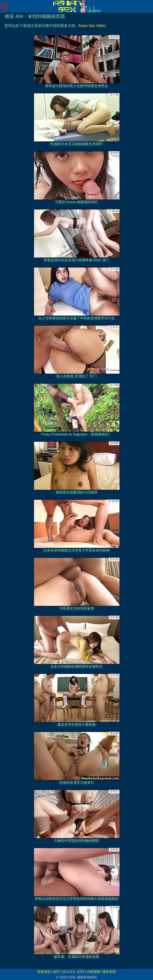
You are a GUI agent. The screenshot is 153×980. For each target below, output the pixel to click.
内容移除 (94, 972)
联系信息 (44, 972)
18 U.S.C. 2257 (73, 972)
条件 (56, 972)
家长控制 (109, 972)
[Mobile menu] (4, 6)
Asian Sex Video (92, 26)
